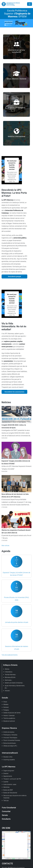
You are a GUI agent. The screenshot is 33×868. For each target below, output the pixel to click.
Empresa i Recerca (9, 728)
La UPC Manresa (9, 767)
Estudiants (6, 819)
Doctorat (6, 707)
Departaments (8, 776)
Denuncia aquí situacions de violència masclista (15, 797)
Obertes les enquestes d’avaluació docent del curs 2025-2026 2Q (16, 531)
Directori (6, 773)
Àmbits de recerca (9, 732)
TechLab (6, 801)
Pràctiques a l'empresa (10, 735)
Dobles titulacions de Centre (12, 713)
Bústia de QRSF (8, 790)
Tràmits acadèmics (9, 718)
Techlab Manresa (10, 675)
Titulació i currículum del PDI (12, 779)
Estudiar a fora (8, 757)
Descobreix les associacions (14, 392)
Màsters (6, 704)
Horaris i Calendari (9, 716)
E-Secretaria (8, 672)
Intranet (7, 691)
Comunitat (6, 811)
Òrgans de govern (9, 771)
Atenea (7, 669)
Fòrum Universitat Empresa (12, 740)
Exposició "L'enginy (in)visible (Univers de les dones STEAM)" (16, 462)
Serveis (5, 815)
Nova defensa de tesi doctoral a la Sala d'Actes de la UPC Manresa (15, 495)
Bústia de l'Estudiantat (10, 793)
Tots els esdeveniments (10, 655)
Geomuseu (8, 680)
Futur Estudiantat (9, 808)
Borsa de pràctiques (9, 743)
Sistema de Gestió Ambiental (14, 683)
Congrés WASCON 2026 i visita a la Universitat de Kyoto (14, 426)
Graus (5, 702)
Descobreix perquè (14, 276)
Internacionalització (10, 753)
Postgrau (6, 710)
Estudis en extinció (9, 721)
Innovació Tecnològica (10, 738)
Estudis (5, 698)
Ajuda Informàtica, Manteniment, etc (15, 687)
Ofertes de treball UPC (10, 746)
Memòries (6, 787)
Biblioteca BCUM (10, 677)
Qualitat (6, 782)
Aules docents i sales (10, 784)
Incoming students (9, 760)
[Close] (30, 4)
